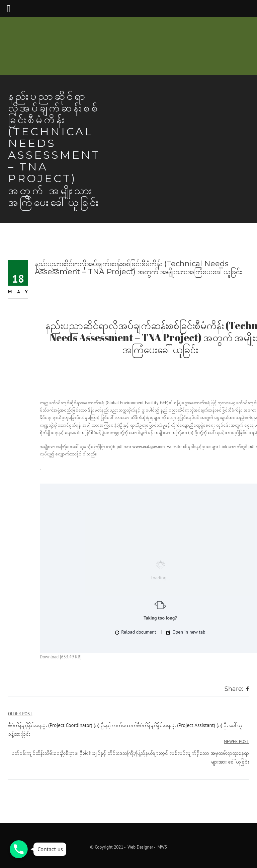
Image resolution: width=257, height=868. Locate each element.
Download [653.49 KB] (61, 657)
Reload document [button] (136, 632)
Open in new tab (186, 632)
